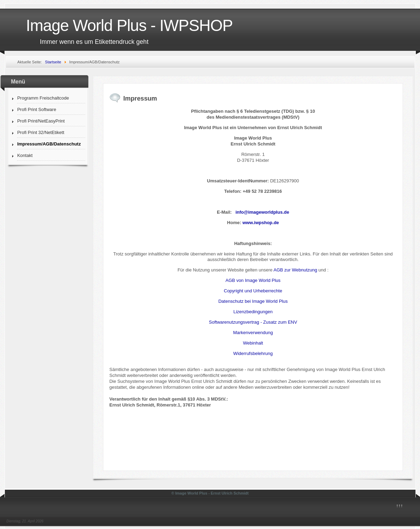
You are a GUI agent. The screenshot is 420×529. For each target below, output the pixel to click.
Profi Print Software (37, 109)
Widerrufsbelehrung (253, 353)
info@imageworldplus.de (262, 212)
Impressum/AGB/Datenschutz (49, 144)
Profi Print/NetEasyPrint (41, 121)
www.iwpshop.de (261, 223)
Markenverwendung (253, 333)
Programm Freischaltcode (43, 98)
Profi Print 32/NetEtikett (41, 132)
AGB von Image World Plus (253, 280)
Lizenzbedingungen (253, 312)
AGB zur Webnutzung (295, 270)
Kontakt (25, 155)
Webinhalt (253, 343)
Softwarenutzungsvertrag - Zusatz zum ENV (253, 322)
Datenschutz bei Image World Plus (253, 301)
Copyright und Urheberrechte (253, 291)
